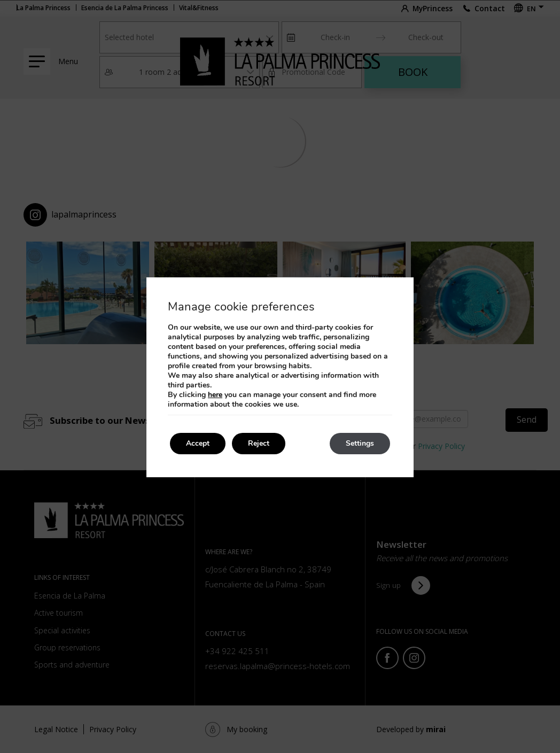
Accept (198, 443)
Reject (259, 443)
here (215, 395)
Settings (360, 443)
